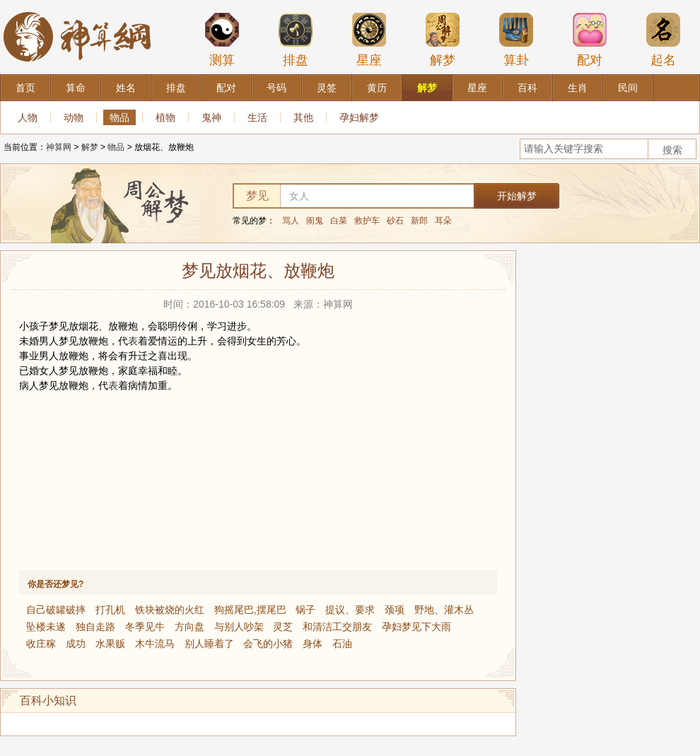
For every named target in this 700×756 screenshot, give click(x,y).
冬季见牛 (145, 627)
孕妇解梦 (359, 117)
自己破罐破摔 (56, 610)
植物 (165, 117)
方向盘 (189, 627)
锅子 (305, 610)
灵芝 (283, 627)
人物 (28, 117)
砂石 (395, 221)
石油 (342, 644)
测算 (222, 40)
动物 (74, 117)
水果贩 (110, 644)
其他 (303, 117)
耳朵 (443, 221)
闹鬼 (315, 221)
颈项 (395, 610)
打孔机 (110, 610)
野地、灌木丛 (444, 610)
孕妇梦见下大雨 (416, 627)
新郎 (419, 221)
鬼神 (211, 117)
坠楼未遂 (46, 627)
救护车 (367, 221)
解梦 (443, 40)
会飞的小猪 (268, 644)
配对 (590, 40)
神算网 (59, 147)
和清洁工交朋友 (337, 627)
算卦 (516, 40)
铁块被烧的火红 (170, 610)
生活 (257, 117)
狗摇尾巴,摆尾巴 (250, 610)
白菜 (339, 221)
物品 (119, 117)
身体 (313, 644)
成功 (76, 644)
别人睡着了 (209, 644)
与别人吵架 (239, 627)
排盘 (296, 40)
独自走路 (95, 627)
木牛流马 (155, 644)
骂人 (291, 221)
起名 (663, 40)
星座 (369, 40)
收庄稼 (41, 644)
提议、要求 (350, 610)
